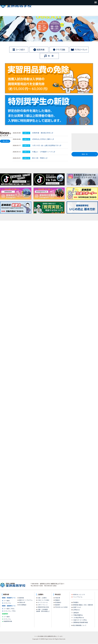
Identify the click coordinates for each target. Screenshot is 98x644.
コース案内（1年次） (9, 609)
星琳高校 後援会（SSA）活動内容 (83, 605)
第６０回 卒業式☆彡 (40, 158)
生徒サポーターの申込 (80, 620)
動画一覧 (85, 154)
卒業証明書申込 (78, 615)
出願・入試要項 (42, 598)
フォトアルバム (78, 597)
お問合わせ (76, 610)
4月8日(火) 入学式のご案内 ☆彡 (43, 139)
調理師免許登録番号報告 (81, 622)
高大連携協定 (23, 605)
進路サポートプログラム (26, 600)
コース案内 (7, 601)
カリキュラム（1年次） (10, 611)
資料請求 (76, 613)
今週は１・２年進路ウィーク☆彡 (44, 152)
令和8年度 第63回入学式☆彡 (43, 133)
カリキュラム (7, 603)
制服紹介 (58, 600)
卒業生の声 (22, 602)
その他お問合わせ (79, 618)
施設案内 (58, 605)
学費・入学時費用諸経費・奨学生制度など (43, 610)
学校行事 (58, 598)
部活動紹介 (58, 602)
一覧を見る (5, 141)
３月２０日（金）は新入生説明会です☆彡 (47, 145)
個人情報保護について (80, 625)
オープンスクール (43, 602)
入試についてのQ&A (43, 600)
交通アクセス (77, 607)
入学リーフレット (43, 605)
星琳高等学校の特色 (43, 607)
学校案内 (76, 602)
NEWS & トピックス (79, 594)
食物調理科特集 (8, 621)
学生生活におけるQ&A (61, 607)
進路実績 (21, 598)
